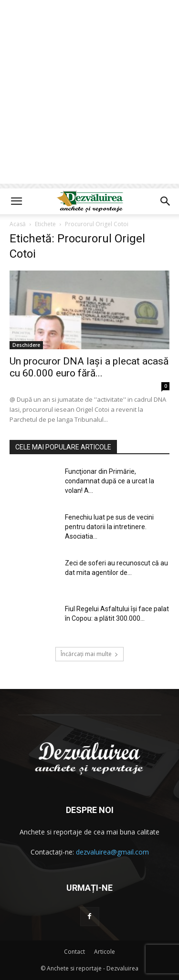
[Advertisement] (89, 94)
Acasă (18, 224)
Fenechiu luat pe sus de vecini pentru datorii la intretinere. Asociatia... (109, 527)
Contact (74, 952)
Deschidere (26, 345)
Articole (105, 952)
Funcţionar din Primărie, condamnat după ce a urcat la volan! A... (110, 481)
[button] (16, 201)
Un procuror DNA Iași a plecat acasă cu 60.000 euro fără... (89, 367)
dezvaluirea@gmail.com (112, 852)
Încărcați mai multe (89, 654)
